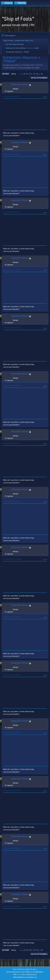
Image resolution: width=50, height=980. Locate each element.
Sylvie (36, 48)
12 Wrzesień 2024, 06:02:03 (12, 617)
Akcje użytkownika (39, 78)
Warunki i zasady (24, 969)
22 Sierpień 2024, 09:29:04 (12, 212)
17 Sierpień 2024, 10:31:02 (12, 96)
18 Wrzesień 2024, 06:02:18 (12, 733)
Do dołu (6, 74)
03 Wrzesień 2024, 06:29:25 (12, 501)
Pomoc (15, 969)
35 (42, 74)
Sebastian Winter (20, 85)
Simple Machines (31, 975)
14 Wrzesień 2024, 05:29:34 (12, 675)
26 (27, 74)
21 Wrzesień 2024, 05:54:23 (12, 848)
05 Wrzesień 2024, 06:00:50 (12, 559)
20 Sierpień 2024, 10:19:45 (12, 154)
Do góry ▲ (34, 969)
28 (34, 74)
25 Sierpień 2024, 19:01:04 (12, 328)
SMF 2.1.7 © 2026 (19, 975)
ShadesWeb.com (31, 977)
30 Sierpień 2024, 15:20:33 (12, 443)
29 (37, 74)
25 (24, 74)
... (22, 74)
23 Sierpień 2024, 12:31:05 (12, 270)
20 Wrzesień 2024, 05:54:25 (12, 790)
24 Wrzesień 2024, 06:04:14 (12, 906)
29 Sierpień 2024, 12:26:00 (12, 386)
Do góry (6, 950)
